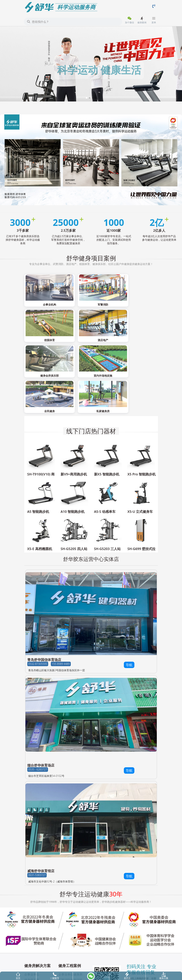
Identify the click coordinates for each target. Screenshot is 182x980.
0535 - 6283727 (38, 721)
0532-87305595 (38, 615)
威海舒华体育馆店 (41, 822)
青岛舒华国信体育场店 (44, 611)
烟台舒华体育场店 (41, 717)
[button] (87, 98)
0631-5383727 (37, 827)
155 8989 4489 (61, 615)
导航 (129, 616)
